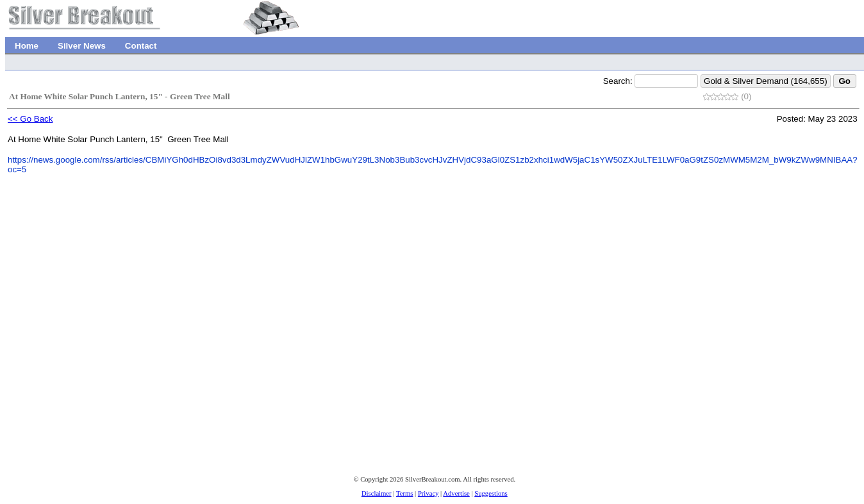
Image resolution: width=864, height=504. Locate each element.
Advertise (456, 493)
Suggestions (491, 493)
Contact (141, 46)
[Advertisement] (178, 361)
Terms (404, 493)
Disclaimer (377, 493)
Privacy (428, 493)
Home (27, 46)
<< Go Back (30, 119)
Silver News (82, 46)
